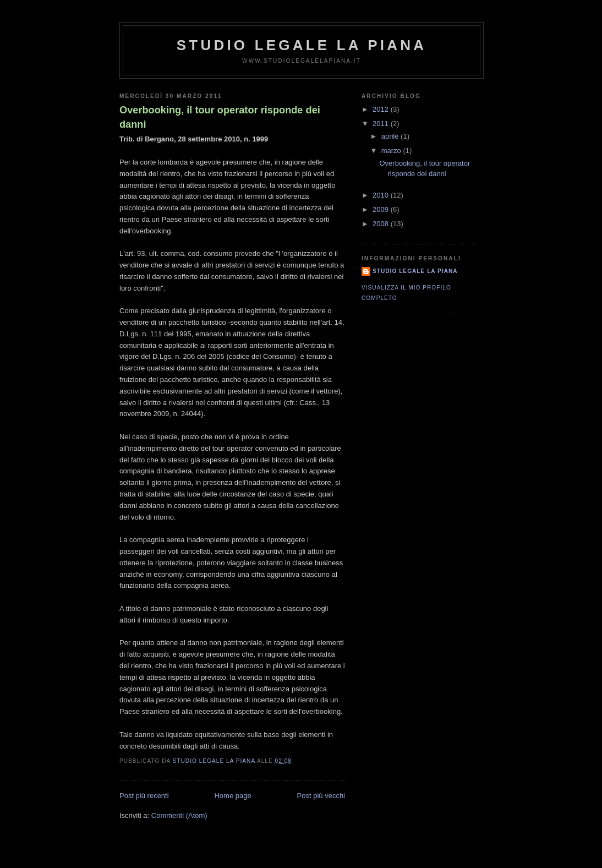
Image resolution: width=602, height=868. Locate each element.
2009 (382, 209)
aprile (391, 136)
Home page (232, 796)
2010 (382, 195)
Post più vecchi (321, 796)
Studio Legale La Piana (302, 45)
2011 (382, 124)
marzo (392, 151)
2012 (382, 109)
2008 (382, 224)
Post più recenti (144, 796)
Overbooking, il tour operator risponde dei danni (220, 117)
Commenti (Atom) (179, 815)
